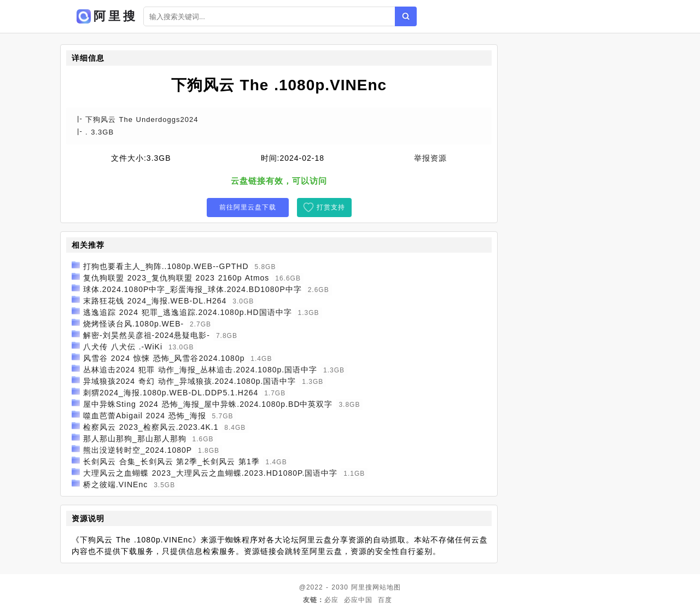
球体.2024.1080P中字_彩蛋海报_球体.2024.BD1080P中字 (192, 289)
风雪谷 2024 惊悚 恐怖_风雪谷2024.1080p (164, 358)
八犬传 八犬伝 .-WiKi (123, 347)
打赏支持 (331, 207)
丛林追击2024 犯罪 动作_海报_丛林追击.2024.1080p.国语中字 (200, 370)
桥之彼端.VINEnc (115, 484)
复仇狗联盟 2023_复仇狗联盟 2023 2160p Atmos (176, 278)
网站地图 (387, 587)
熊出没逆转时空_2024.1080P (138, 450)
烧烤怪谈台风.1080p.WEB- (133, 324)
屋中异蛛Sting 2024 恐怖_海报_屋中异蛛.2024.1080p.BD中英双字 (208, 404)
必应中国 (358, 600)
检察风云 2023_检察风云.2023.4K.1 (151, 427)
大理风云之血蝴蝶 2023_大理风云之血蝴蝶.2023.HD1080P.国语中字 (211, 473)
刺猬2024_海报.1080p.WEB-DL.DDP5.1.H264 (171, 393)
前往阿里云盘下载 (248, 207)
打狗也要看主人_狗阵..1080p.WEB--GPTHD (166, 266)
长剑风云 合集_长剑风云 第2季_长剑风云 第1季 (171, 462)
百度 (385, 600)
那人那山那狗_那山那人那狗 (135, 439)
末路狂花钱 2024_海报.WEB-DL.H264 (155, 301)
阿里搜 (362, 587)
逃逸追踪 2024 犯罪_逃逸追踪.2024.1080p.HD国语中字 (188, 312)
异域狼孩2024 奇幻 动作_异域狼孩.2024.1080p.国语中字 (189, 381)
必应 (331, 600)
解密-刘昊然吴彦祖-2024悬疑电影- (147, 335)
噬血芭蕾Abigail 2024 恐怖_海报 (145, 416)
